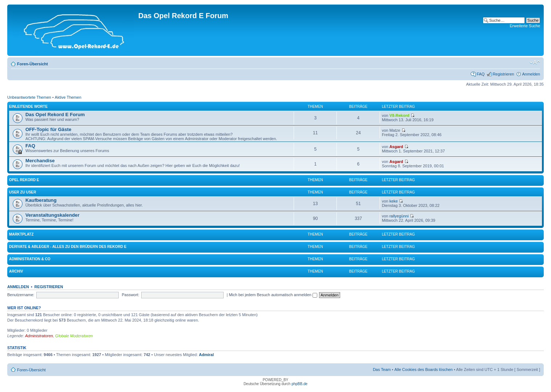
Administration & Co (30, 259)
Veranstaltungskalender (52, 215)
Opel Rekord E (24, 180)
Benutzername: (21, 295)
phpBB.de (299, 384)
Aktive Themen (68, 97)
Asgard (396, 147)
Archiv (16, 271)
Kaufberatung (41, 200)
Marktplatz (21, 234)
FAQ (481, 74)
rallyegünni (399, 216)
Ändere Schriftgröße (535, 62)
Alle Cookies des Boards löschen (423, 369)
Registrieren (503, 74)
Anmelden (531, 74)
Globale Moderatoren (74, 336)
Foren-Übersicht (32, 64)
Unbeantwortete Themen (29, 97)
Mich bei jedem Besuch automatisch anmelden (273, 295)
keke (394, 201)
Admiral (206, 355)
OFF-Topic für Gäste (48, 129)
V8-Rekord (399, 115)
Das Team (382, 369)
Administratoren (39, 336)
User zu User (23, 192)
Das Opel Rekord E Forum (55, 115)
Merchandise (40, 161)
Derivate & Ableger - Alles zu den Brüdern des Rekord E (68, 247)
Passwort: (130, 295)
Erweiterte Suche (525, 26)
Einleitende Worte (28, 107)
